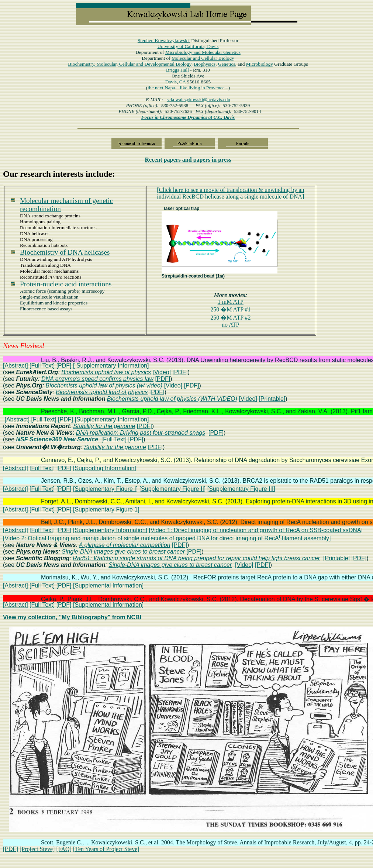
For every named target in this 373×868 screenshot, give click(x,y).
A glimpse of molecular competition (125, 545)
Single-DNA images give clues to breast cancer (123, 552)
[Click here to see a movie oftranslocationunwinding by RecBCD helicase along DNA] (230, 193)
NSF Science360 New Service (57, 439)
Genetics (227, 64)
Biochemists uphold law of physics (106, 372)
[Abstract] (15, 366)
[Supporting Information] (105, 468)
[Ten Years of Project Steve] (106, 849)
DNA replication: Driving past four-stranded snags (141, 433)
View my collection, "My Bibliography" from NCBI (72, 617)
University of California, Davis (188, 46)
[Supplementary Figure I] (105, 489)
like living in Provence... (204, 88)
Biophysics (205, 64)
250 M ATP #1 (230, 309)
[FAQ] (64, 849)
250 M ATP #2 (230, 318)
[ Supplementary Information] (111, 366)
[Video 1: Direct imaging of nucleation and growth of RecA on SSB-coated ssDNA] (256, 530)
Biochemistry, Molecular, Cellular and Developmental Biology (130, 64)
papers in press (188, 160)
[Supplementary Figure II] (173, 489)
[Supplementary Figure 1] (106, 509)
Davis (171, 82)
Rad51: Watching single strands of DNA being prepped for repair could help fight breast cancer (196, 558)
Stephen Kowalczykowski (163, 40)
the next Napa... (164, 88)
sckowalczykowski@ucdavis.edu (198, 99)
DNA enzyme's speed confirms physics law (97, 379)
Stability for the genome (104, 426)
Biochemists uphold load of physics (102, 392)
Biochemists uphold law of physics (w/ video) (104, 385)
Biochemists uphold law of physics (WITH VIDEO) (172, 399)
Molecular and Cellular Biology (203, 58)
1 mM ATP (231, 302)
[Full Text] (42, 366)
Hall (177, 70)
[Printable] (272, 399)
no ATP (231, 325)
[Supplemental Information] (108, 585)
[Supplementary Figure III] (241, 489)
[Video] (162, 372)
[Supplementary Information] (112, 419)
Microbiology (203, 52)
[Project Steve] (37, 849)
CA (183, 82)
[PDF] (64, 366)
